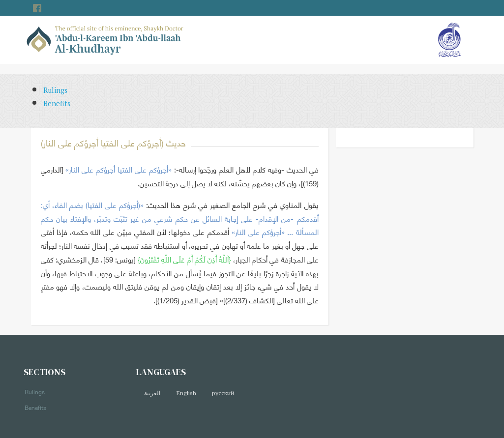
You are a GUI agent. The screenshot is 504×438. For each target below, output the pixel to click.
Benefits (57, 103)
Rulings (55, 90)
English (186, 393)
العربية (152, 393)
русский (223, 393)
